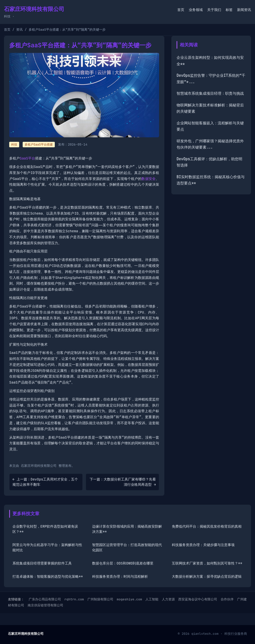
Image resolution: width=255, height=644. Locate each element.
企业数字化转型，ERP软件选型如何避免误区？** (45, 529)
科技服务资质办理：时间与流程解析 (120, 576)
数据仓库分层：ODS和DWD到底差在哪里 (123, 563)
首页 (181, 10)
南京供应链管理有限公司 (45, 605)
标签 (229, 10)
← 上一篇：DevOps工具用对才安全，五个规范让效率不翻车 (45, 482)
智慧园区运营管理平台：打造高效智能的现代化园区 (127, 547)
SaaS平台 (27, 158)
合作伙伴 (227, 599)
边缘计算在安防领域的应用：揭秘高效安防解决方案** (127, 529)
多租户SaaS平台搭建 (39, 145)
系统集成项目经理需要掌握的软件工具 (42, 563)
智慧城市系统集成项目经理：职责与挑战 (210, 93)
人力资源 (168, 599)
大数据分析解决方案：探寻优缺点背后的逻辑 (207, 576)
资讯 (19, 30)
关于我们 (214, 10)
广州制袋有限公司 (100, 599)
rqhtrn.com (74, 599)
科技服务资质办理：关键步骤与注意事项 (203, 545)
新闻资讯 (244, 10)
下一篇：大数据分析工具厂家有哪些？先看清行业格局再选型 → (123, 482)
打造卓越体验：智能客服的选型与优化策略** (48, 576)
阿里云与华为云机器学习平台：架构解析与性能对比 (47, 547)
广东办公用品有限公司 (45, 599)
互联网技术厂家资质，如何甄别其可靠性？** (207, 563)
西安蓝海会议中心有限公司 (198, 599)
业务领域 (196, 10)
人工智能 (152, 599)
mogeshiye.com (129, 599)
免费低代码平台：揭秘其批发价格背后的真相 (207, 526)
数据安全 (149, 179)
